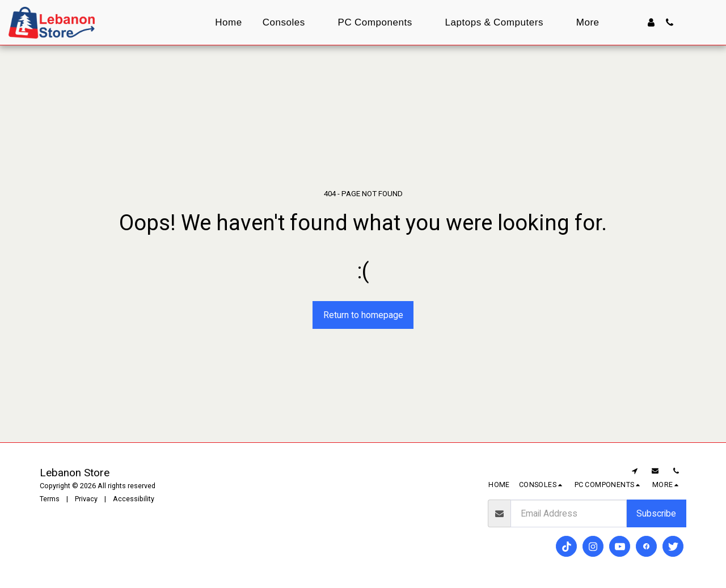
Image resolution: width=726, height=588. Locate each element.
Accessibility (134, 499)
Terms (50, 499)
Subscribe (656, 513)
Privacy (86, 499)
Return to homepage (363, 315)
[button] (670, 22)
